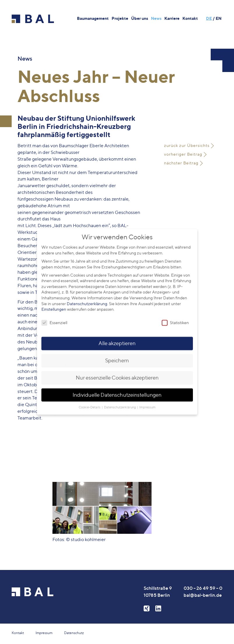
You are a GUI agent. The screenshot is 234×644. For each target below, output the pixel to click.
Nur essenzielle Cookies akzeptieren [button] (117, 372)
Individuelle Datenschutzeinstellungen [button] (117, 390)
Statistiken (175, 318)
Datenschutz (74, 633)
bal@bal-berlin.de (203, 595)
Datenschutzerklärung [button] (120, 402)
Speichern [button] (117, 355)
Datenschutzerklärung (87, 298)
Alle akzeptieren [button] (117, 338)
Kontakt (18, 633)
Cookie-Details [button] (90, 402)
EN (219, 18)
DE (209, 18)
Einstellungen (54, 304)
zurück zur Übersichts (187, 145)
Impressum (44, 633)
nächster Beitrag (181, 163)
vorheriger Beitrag (183, 154)
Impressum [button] (147, 402)
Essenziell (54, 318)
